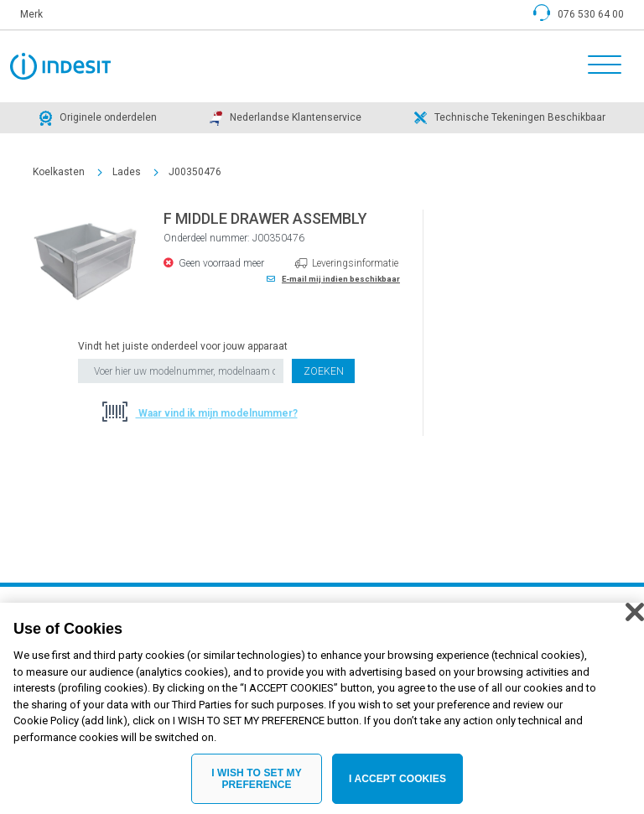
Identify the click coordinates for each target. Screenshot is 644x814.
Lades (127, 172)
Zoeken (324, 371)
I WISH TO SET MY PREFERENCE (257, 786)
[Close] (635, 620)
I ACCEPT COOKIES (397, 786)
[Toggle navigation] (600, 66)
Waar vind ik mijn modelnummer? (217, 413)
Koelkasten (59, 172)
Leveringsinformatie (355, 263)
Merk (31, 14)
